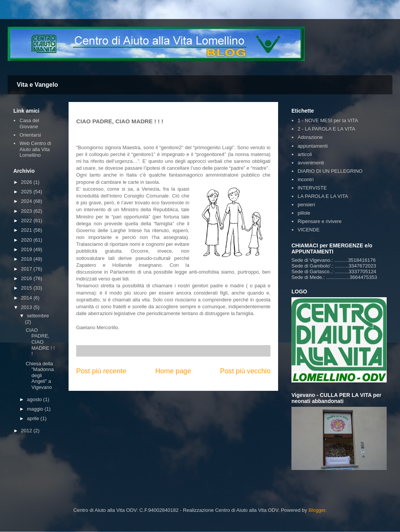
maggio (36, 409)
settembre (38, 316)
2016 (27, 278)
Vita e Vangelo (37, 85)
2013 (27, 307)
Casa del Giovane (29, 123)
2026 (27, 182)
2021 (27, 230)
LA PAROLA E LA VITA (323, 196)
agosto (35, 399)
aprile (34, 418)
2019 (27, 249)
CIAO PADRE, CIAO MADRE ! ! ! (40, 342)
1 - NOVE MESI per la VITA (328, 120)
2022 (27, 221)
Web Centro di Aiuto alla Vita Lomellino (35, 149)
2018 (27, 259)
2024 (27, 201)
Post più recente (101, 371)
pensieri (306, 205)
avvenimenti (311, 163)
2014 (27, 298)
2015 (27, 288)
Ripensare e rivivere (320, 221)
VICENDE (309, 230)
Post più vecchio (245, 371)
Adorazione (310, 137)
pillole (304, 213)
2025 (27, 192)
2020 (27, 240)
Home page (173, 371)
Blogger (317, 510)
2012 (27, 431)
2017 (27, 269)
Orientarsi (30, 135)
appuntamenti (313, 146)
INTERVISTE (312, 188)
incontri (306, 179)
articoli (305, 154)
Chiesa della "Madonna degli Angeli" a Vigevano (40, 375)
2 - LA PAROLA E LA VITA (326, 129)
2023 (27, 211)
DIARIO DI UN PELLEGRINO (330, 171)
